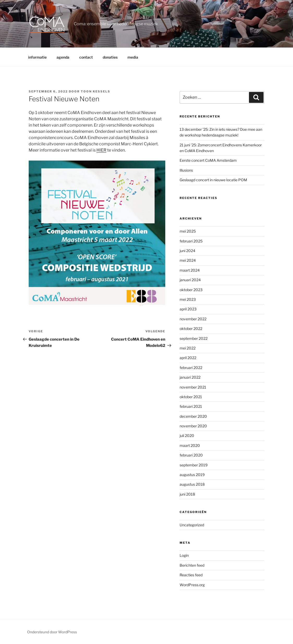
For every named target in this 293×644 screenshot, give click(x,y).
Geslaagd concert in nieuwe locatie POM (213, 180)
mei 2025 (188, 231)
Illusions (186, 170)
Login (184, 555)
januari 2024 (190, 280)
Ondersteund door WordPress (52, 632)
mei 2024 (188, 260)
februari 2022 (191, 368)
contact (86, 57)
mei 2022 (188, 348)
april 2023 (188, 309)
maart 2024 (190, 270)
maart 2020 (190, 445)
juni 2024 (187, 251)
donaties (110, 57)
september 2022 (194, 338)
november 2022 (193, 319)
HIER (101, 150)
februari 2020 (191, 455)
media (133, 57)
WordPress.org (192, 585)
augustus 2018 (192, 484)
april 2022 (188, 358)
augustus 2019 (192, 475)
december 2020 (193, 416)
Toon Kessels (96, 91)
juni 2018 (187, 494)
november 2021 (193, 387)
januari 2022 (190, 377)
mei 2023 (188, 299)
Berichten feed (192, 565)
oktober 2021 (191, 397)
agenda (63, 57)
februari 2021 (191, 406)
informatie (37, 57)
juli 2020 (187, 436)
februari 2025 (191, 241)
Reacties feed (191, 575)
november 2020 (193, 426)
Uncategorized (192, 525)
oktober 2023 (191, 290)
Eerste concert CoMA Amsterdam (208, 160)
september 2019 (194, 465)
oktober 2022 (191, 329)
